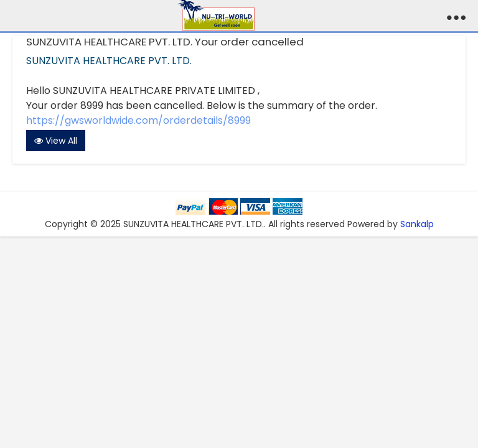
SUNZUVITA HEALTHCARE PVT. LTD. (109, 61)
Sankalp (417, 224)
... (456, 13)
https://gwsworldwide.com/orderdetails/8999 (138, 120)
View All (56, 141)
